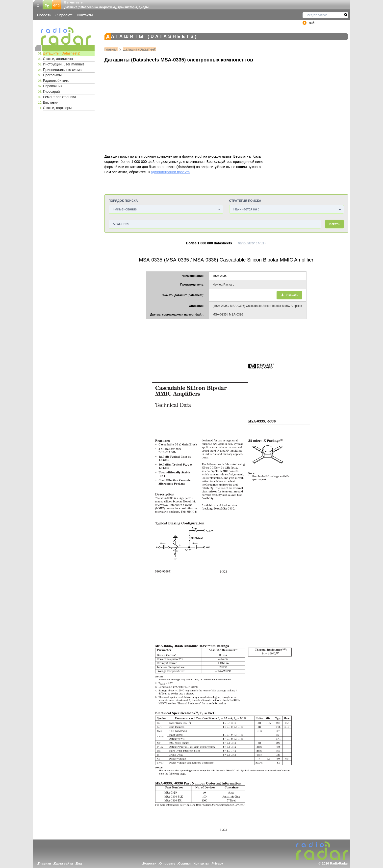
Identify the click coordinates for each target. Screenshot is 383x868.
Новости (44, 15)
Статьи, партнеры (57, 108)
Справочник (53, 86)
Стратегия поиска (245, 201)
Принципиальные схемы (63, 70)
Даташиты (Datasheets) (62, 53)
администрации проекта (170, 172)
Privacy (217, 863)
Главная (111, 49)
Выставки (51, 102)
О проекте (64, 15)
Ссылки (184, 863)
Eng (79, 863)
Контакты (85, 15)
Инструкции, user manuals (64, 64)
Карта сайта (64, 863)
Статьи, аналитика (58, 59)
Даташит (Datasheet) (140, 49)
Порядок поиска (123, 201)
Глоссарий (51, 91)
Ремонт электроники (60, 97)
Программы (52, 75)
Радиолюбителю (56, 81)
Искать (334, 224)
